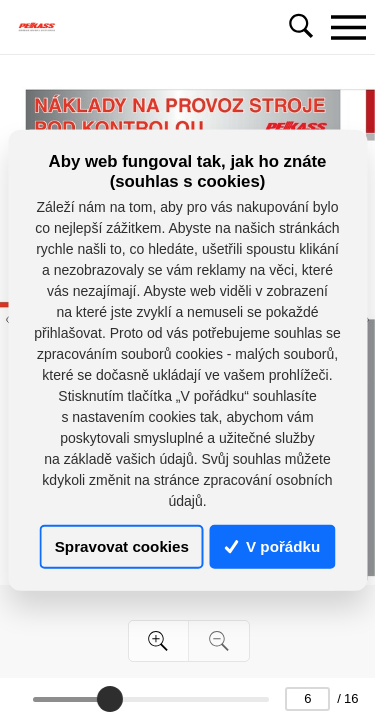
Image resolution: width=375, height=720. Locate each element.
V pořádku (273, 546)
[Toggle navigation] (348, 27)
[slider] (110, 699)
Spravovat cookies (122, 546)
